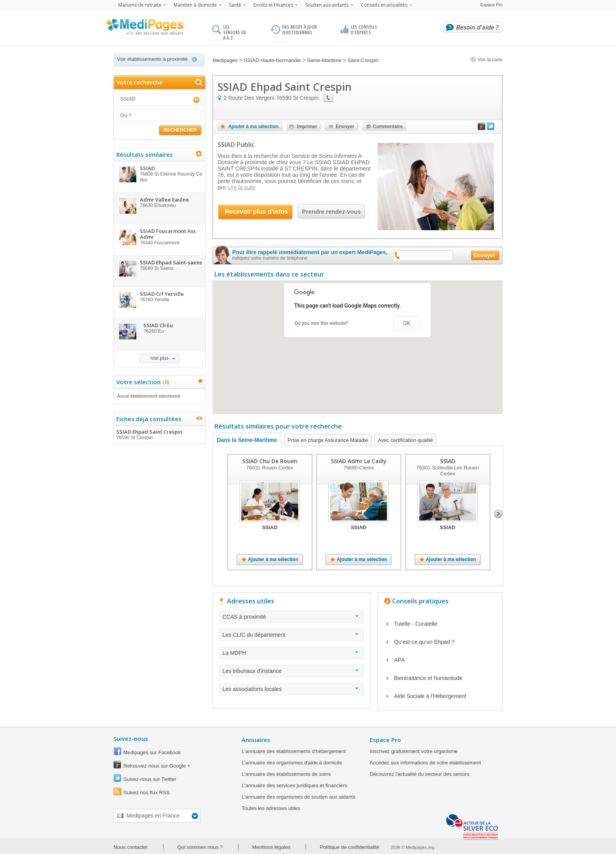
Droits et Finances (273, 5)
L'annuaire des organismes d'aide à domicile (292, 763)
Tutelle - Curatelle (416, 624)
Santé (235, 5)
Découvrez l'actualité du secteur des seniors (420, 774)
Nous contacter (131, 847)
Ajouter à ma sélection (253, 126)
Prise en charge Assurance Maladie (328, 440)
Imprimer (307, 126)
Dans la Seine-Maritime (247, 440)
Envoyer (345, 126)
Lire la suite (242, 187)
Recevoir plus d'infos (256, 212)
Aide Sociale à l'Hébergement (430, 696)
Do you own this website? (322, 323)
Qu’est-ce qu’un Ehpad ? (424, 642)
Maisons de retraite (140, 5)
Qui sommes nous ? (200, 847)
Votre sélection (142, 382)
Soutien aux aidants (327, 5)
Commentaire (388, 126)
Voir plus (159, 358)
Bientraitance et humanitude (428, 678)
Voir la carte (486, 60)
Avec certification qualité (405, 440)
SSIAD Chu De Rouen (270, 461)
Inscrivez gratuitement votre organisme (414, 751)
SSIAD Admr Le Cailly (359, 461)
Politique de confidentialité (349, 847)
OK (407, 323)
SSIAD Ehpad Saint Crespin (159, 434)
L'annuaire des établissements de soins (286, 774)
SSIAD (448, 461)
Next (498, 514)
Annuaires (256, 740)
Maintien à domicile (195, 5)
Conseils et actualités (384, 5)
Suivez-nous (131, 739)
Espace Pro (492, 5)
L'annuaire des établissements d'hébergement (294, 751)
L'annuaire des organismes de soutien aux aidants (298, 797)
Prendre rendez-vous (331, 212)
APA (399, 660)
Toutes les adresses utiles (271, 808)
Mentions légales (271, 847)
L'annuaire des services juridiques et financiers (294, 785)
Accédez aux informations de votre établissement (425, 763)
